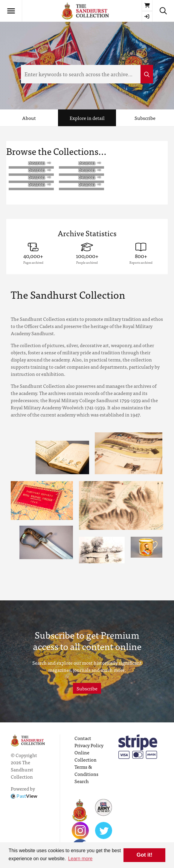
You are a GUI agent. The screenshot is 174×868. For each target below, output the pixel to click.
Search (82, 781)
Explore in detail (87, 118)
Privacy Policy (89, 745)
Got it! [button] (145, 855)
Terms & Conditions (86, 770)
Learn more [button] (80, 859)
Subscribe (145, 118)
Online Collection (86, 756)
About (29, 118)
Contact (83, 738)
